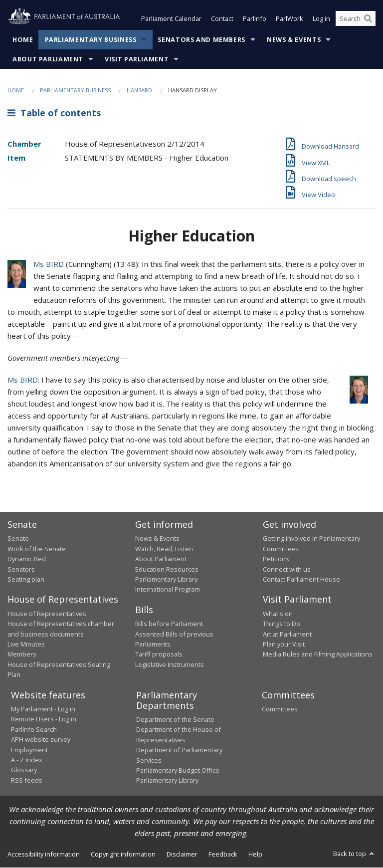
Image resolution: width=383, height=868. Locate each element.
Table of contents (54, 113)
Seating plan (26, 579)
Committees (280, 709)
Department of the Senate (175, 720)
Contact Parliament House (301, 579)
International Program (168, 590)
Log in (321, 19)
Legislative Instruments (170, 664)
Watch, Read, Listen (164, 549)
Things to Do (282, 624)
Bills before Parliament (169, 624)
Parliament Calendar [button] (171, 19)
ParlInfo (255, 19)
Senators (21, 569)
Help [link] (255, 854)
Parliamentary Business (91, 40)
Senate (18, 539)
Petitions (276, 559)
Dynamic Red (27, 559)
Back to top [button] (354, 854)
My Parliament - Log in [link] (43, 709)
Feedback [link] (223, 854)
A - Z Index (27, 760)
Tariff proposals (159, 654)
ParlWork (289, 19)
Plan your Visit (284, 644)
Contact (222, 19)
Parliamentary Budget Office (178, 770)
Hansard (139, 90)
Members (22, 654)
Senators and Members (201, 40)
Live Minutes (26, 644)
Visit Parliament (137, 59)
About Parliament (48, 59)
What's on (278, 614)
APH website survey (41, 740)
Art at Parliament (287, 634)
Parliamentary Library (166, 579)
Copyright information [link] (123, 854)
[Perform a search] (368, 19)
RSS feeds (27, 780)
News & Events (294, 40)
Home (23, 40)
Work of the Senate (37, 549)
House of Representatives (47, 614)
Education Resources (167, 569)
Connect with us (287, 569)
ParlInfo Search (34, 729)
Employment (29, 750)
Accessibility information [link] (44, 854)
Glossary (24, 770)
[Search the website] (356, 19)
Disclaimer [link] (182, 854)
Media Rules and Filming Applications (318, 654)
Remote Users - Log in (44, 719)
